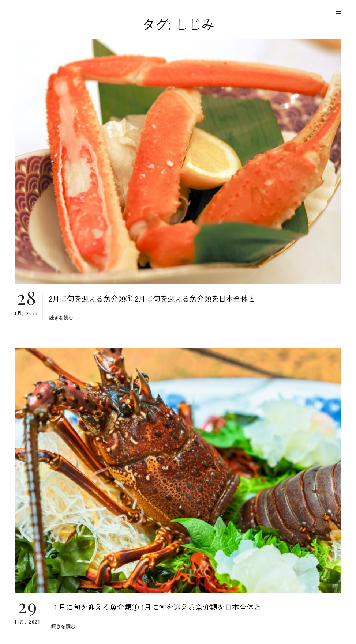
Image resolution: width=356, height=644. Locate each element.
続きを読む (61, 318)
